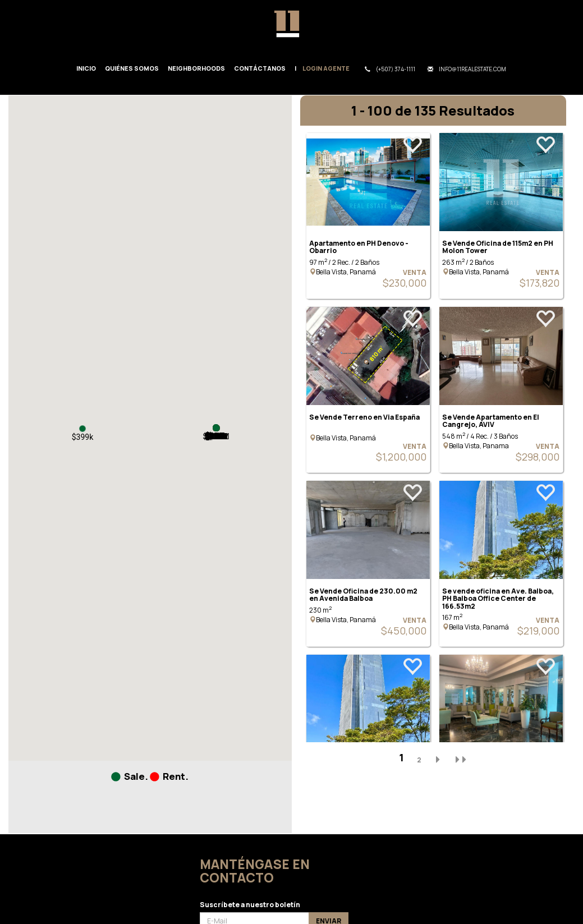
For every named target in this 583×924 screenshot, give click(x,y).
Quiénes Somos (132, 68)
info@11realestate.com (467, 69)
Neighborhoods (196, 68)
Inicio (86, 68)
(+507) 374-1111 (390, 69)
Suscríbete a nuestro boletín (250, 905)
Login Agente (326, 68)
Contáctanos (260, 68)
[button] (82, 429)
